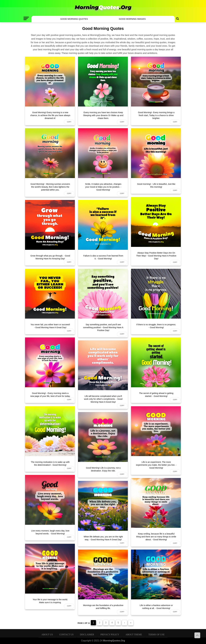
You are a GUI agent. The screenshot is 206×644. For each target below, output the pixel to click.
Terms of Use (156, 635)
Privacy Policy (110, 635)
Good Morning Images (132, 19)
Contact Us (66, 635)
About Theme (134, 635)
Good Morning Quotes (74, 19)
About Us (47, 635)
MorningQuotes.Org (114, 641)
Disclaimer (87, 635)
